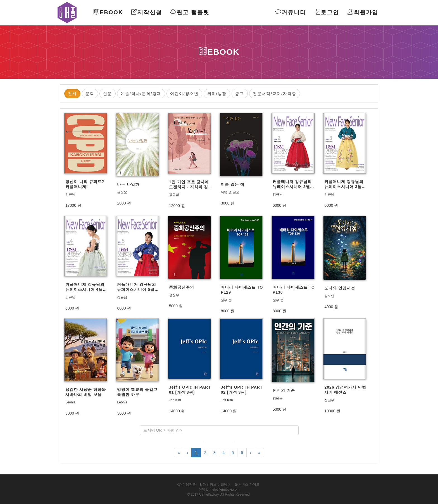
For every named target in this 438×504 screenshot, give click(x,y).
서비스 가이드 (247, 484)
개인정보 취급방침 (215, 484)
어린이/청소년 (184, 94)
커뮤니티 (291, 12)
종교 (240, 94)
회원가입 (363, 12)
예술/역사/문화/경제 (141, 94)
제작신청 (147, 12)
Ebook (108, 12)
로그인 (327, 12)
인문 (108, 94)
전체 (72, 94)
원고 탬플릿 (190, 12)
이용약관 (186, 484)
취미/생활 (217, 94)
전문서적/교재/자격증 (275, 94)
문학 (90, 94)
